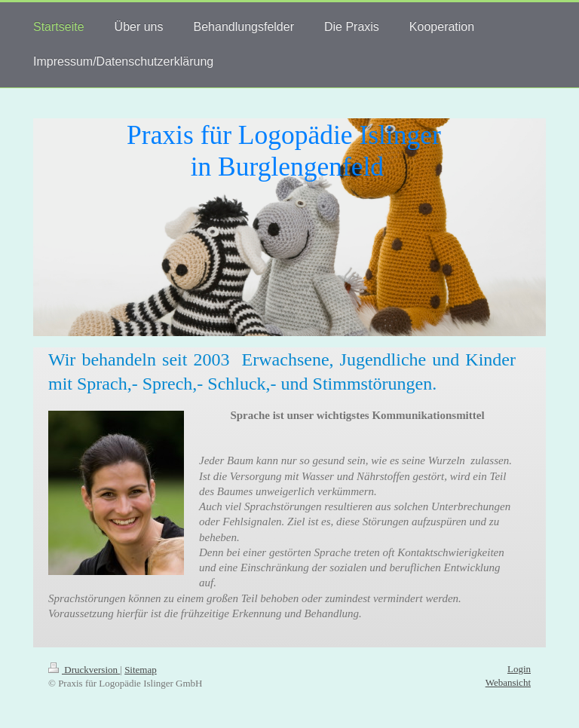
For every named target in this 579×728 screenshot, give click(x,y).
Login (519, 669)
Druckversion (84, 670)
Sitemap (141, 670)
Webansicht (508, 682)
